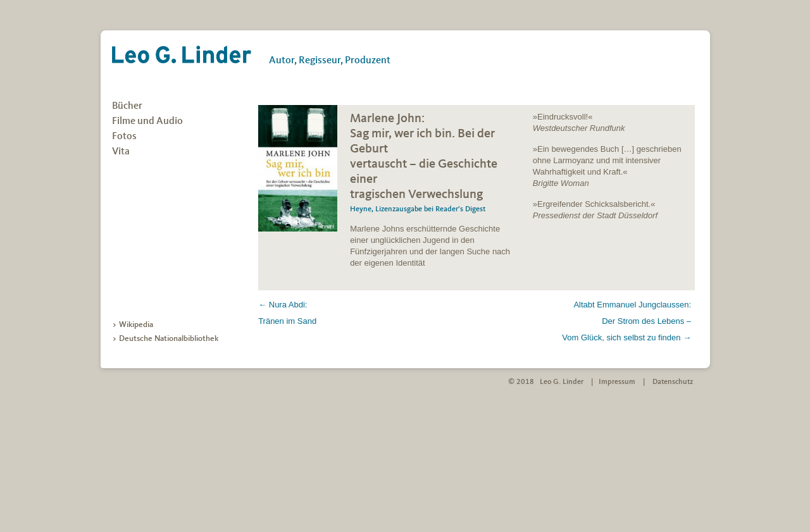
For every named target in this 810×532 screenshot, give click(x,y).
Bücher (127, 106)
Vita (121, 152)
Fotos (124, 137)
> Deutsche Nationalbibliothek (165, 339)
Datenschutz (673, 382)
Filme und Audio (147, 121)
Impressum (617, 382)
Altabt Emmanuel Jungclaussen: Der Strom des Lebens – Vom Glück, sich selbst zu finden (626, 321)
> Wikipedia (133, 325)
